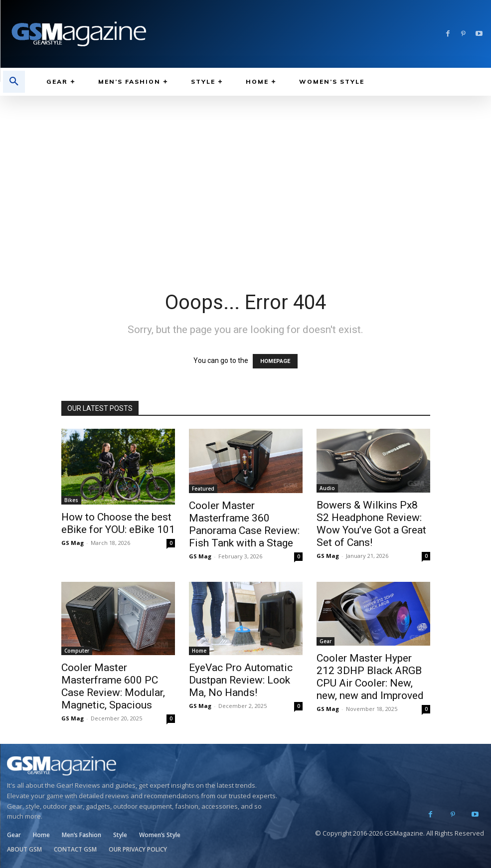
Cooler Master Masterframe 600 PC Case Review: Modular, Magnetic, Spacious (113, 686)
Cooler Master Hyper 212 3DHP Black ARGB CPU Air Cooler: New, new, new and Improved (370, 677)
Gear (326, 641)
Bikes (71, 500)
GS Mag (73, 543)
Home (199, 651)
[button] (14, 82)
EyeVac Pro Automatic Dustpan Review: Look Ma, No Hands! (241, 680)
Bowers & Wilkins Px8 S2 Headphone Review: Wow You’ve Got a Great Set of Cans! (371, 524)
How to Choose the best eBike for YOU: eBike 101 (118, 523)
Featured (203, 489)
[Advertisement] (245, 171)
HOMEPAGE (275, 361)
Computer (77, 651)
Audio (327, 488)
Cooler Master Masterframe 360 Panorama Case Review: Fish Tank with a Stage (244, 524)
